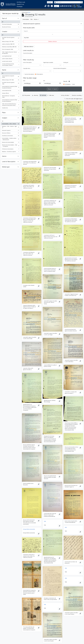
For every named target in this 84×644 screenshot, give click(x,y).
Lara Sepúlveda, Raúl (10, 56)
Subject (5, 118)
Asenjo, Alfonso (10, 93)
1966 (66, 578)
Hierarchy (35, 95)
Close (29, 12)
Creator (5, 31)
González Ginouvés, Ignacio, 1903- (10, 38)
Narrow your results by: (11, 13)
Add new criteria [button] (28, 47)
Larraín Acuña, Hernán (10, 62)
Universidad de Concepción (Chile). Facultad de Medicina (10, 87)
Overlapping (68, 84)
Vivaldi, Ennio (10, 108)
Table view (51, 95)
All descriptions (40, 74)
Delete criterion (53, 41)
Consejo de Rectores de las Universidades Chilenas (10, 65)
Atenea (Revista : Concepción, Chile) (10, 96)
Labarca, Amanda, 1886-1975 (10, 44)
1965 (45, 604)
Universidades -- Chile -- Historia (10, 124)
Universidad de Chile (10, 91)
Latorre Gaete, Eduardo (10, 59)
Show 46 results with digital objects (73, 99)
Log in (56, 6)
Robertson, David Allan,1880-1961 (10, 47)
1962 (45, 521)
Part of (4, 18)
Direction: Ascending (77, 95)
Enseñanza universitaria (10, 136)
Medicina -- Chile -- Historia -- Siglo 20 (10, 127)
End (44, 81)
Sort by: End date (65, 95)
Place (4, 112)
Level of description (9, 162)
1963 (66, 527)
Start (24, 81)
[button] (45, 6)
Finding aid (66, 62)
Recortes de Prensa (10, 27)
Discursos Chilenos (10, 133)
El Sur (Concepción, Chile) (10, 50)
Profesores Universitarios (10, 149)
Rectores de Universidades (10, 143)
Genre (4, 156)
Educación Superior (10, 131)
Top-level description (28, 53)
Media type (6, 167)
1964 (66, 568)
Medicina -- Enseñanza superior (10, 152)
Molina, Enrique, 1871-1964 (10, 42)
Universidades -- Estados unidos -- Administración (10, 139)
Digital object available (48, 62)
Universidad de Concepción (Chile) (10, 77)
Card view (43, 95)
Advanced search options (32, 24)
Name (4, 70)
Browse (49, 2)
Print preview (26, 95)
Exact (74, 84)
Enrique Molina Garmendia (29, 529)
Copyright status (27, 68)
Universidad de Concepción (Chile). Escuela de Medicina (10, 101)
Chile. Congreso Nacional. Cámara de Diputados (10, 53)
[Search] (69, 2)
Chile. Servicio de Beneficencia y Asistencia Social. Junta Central (10, 105)
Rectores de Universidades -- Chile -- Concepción (10, 146)
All (3, 22)
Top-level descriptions (29, 74)
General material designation (60, 68)
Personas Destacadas (10, 25)
